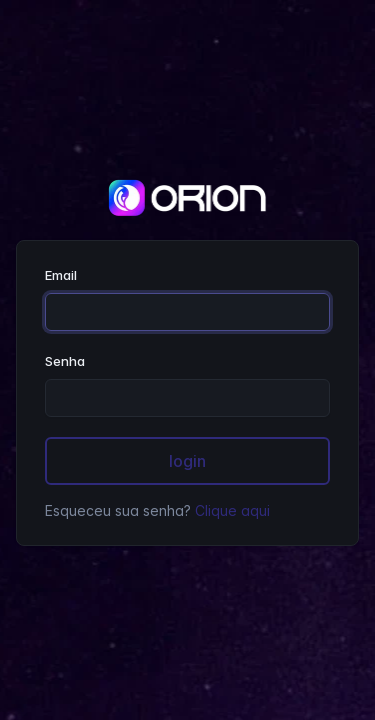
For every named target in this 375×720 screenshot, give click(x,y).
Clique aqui (232, 510)
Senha (65, 361)
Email (61, 275)
